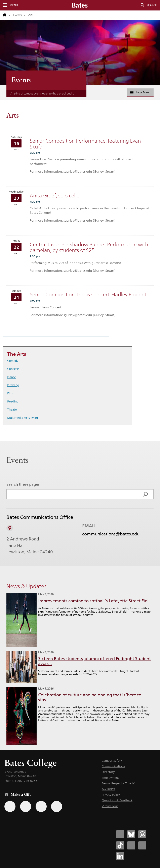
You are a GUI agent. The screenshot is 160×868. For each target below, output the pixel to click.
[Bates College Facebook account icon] (120, 834)
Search (152, 5)
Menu (14, 5)
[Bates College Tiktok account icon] (120, 845)
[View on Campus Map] (10, 528)
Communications (113, 766)
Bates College (31, 763)
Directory (108, 772)
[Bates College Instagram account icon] (131, 845)
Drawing (13, 385)
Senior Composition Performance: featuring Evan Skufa (85, 144)
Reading (13, 401)
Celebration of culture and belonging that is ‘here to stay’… (90, 697)
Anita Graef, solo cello (55, 196)
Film (10, 393)
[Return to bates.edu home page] (6, 15)
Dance (12, 377)
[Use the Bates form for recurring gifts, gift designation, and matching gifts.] (10, 806)
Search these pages (23, 484)
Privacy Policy (111, 795)
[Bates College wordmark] (80, 5)
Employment (110, 778)
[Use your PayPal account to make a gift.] (41, 806)
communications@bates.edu (111, 534)
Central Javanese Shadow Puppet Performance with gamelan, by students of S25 (89, 247)
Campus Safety (112, 761)
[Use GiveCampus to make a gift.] (57, 806)
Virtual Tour (110, 806)
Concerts (13, 369)
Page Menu (140, 92)
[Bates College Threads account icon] (142, 834)
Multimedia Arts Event (23, 418)
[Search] (146, 494)
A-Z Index (108, 789)
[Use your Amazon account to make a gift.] (26, 806)
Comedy (13, 361)
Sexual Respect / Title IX (118, 783)
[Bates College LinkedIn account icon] (120, 856)
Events (17, 15)
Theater (13, 409)
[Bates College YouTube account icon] (142, 845)
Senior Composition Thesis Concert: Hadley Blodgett (89, 295)
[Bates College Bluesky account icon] (131, 834)
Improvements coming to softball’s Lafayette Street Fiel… (96, 601)
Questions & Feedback (117, 800)
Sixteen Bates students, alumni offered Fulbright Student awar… (94, 661)
